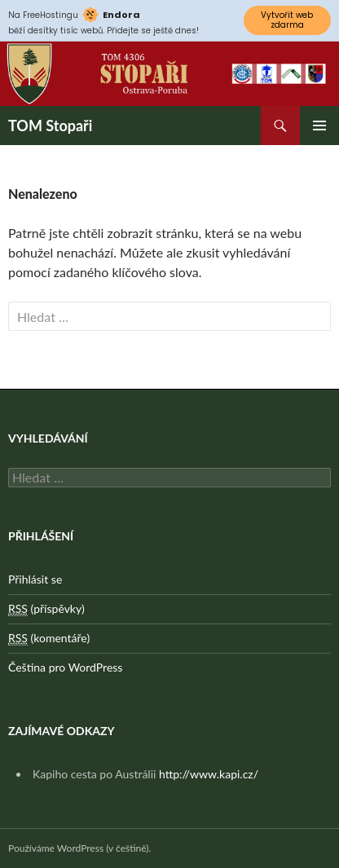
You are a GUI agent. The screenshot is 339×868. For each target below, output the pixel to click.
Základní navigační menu (319, 126)
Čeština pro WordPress (65, 667)
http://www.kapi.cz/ (209, 774)
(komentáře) (49, 638)
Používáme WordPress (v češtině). (79, 848)
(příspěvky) (46, 609)
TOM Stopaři (50, 126)
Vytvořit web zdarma (287, 20)
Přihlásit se (35, 579)
